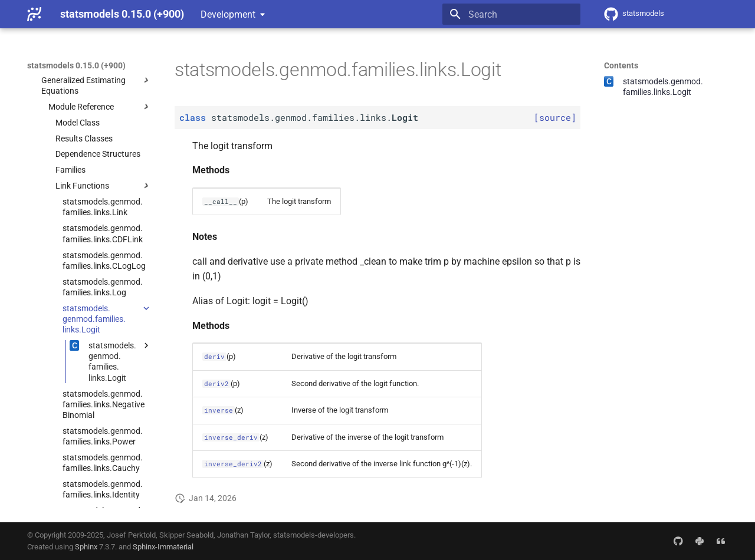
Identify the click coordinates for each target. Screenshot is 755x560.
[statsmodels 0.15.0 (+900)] (34, 14)
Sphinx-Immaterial (163, 547)
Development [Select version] (228, 14)
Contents (621, 65)
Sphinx (86, 547)
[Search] (511, 14)
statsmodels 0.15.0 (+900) (76, 65)
